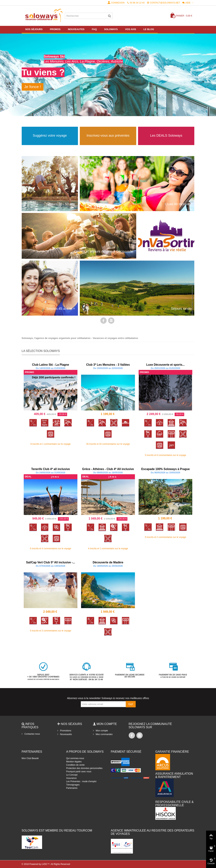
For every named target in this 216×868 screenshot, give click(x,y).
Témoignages (73, 785)
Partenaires (72, 788)
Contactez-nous (32, 734)
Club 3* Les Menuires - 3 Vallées (108, 365)
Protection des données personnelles (84, 768)
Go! (131, 704)
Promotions (65, 731)
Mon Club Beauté (30, 758)
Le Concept (72, 775)
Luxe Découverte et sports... (166, 365)
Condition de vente (75, 765)
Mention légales (74, 762)
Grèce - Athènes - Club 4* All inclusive (108, 469)
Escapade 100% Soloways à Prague (165, 469)
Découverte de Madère (108, 562)
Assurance (71, 778)
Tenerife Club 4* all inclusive (51, 469)
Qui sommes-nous (75, 758)
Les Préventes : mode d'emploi (81, 781)
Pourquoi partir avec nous (79, 772)
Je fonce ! (33, 87)
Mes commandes (104, 734)
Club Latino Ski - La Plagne (50, 365)
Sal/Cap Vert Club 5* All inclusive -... (51, 562)
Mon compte (102, 731)
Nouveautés (66, 734)
